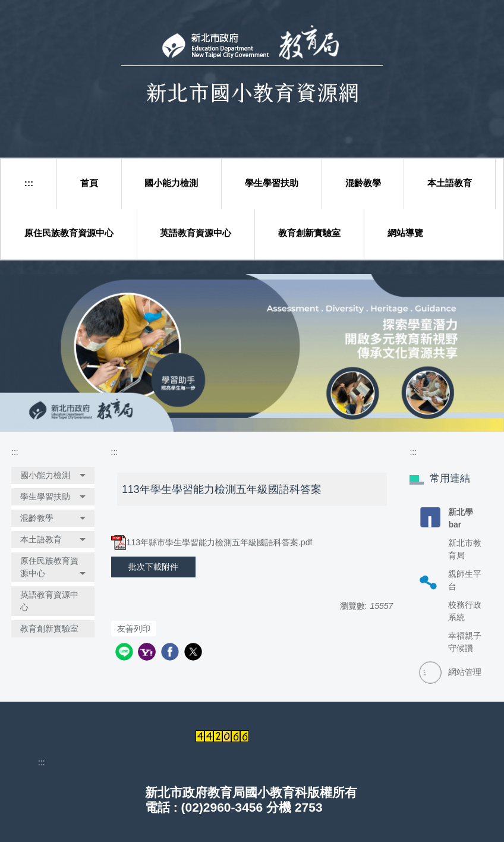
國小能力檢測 (171, 183)
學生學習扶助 (272, 183)
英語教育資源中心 (196, 233)
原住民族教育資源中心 (69, 233)
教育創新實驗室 (309, 233)
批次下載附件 (153, 567)
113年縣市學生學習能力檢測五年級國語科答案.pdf (212, 542)
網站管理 (465, 672)
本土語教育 (450, 183)
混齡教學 (363, 183)
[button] (53, 475)
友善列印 (134, 629)
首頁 (89, 183)
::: (29, 183)
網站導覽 (405, 233)
